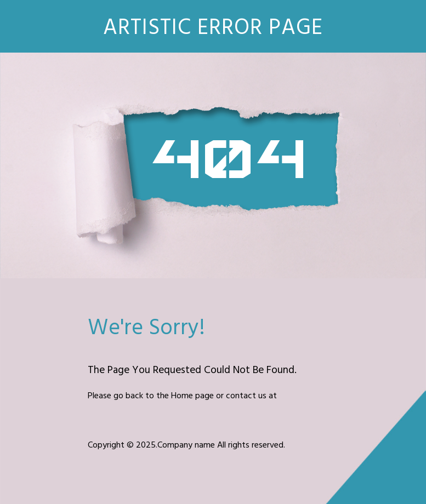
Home (182, 396)
